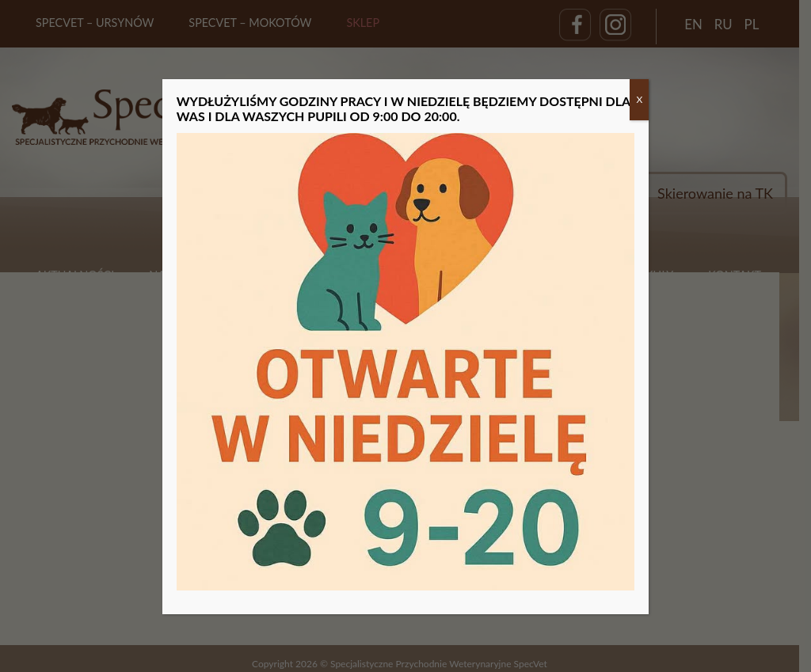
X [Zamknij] (639, 99)
